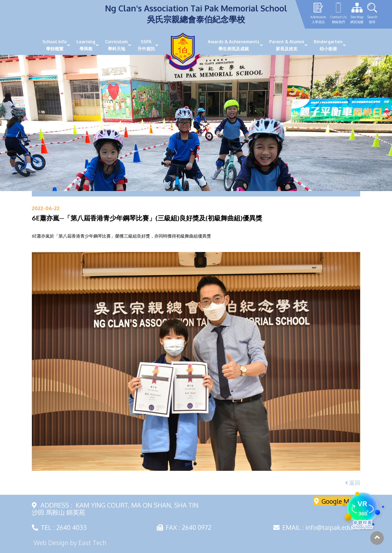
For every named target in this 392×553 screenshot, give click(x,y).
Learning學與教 (86, 45)
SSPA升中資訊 (146, 45)
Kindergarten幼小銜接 (328, 45)
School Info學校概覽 (55, 45)
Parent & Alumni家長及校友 (287, 45)
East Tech (92, 543)
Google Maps (337, 501)
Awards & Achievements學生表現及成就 (234, 45)
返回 (353, 483)
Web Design (51, 543)
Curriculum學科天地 (116, 45)
